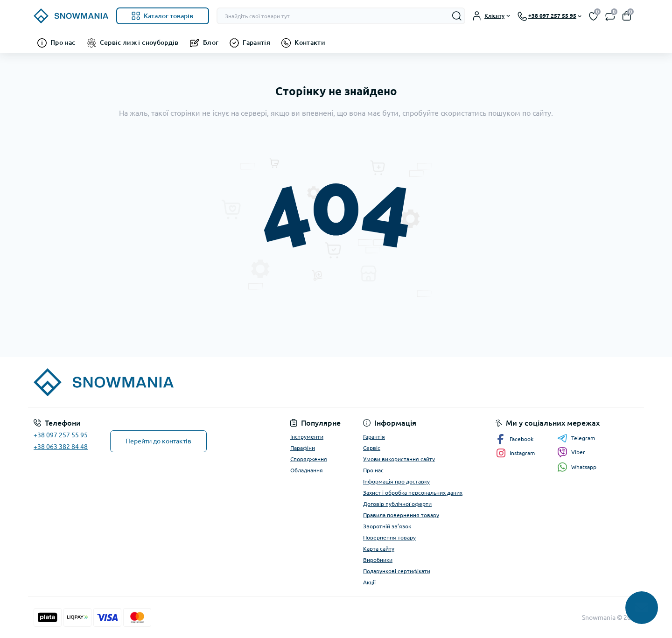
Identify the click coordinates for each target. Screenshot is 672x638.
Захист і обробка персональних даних (413, 493)
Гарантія (256, 42)
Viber (571, 452)
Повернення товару (389, 537)
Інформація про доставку (396, 481)
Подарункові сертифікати (397, 571)
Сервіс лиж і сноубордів (139, 42)
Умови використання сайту (399, 459)
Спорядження (309, 459)
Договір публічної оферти (397, 504)
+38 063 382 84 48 (61, 447)
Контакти (310, 42)
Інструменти (307, 437)
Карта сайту (379, 549)
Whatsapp (577, 467)
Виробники (378, 560)
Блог (211, 42)
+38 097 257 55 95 (61, 435)
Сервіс (372, 448)
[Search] (457, 16)
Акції (369, 582)
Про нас (63, 42)
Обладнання (307, 470)
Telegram (576, 438)
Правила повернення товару (401, 515)
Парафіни (303, 448)
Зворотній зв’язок (387, 526)
